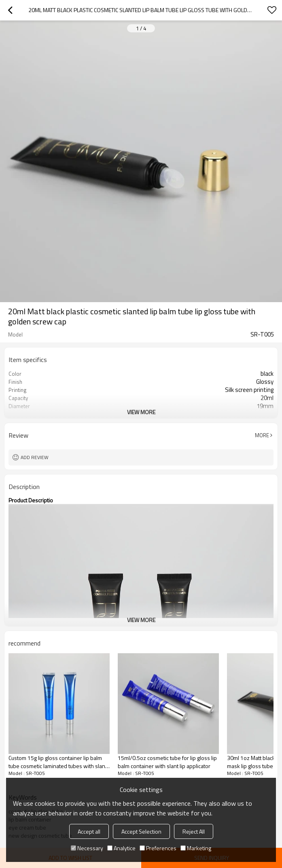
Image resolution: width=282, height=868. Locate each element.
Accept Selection (141, 831)
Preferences (158, 848)
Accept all (89, 831)
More (262, 435)
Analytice (121, 848)
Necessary (87, 848)
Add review (35, 457)
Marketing (196, 848)
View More (141, 412)
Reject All (194, 831)
